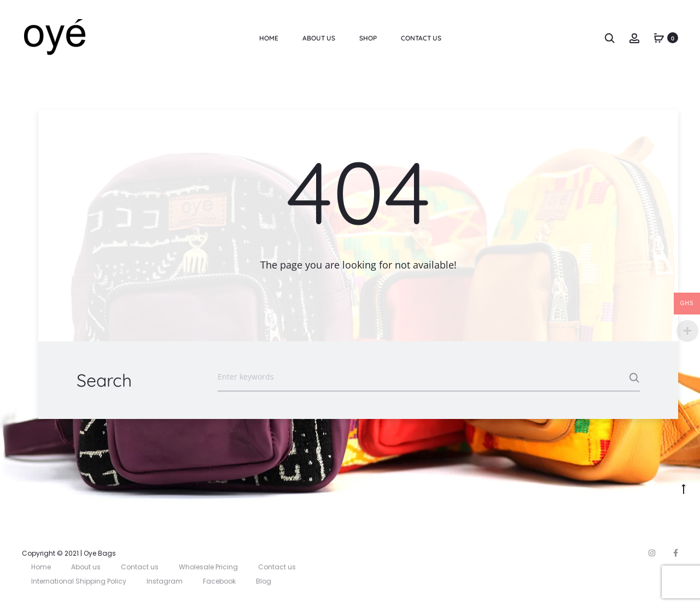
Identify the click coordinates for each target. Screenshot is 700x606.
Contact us (140, 567)
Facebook (219, 581)
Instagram (165, 581)
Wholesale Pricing (208, 567)
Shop (368, 38)
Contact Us (421, 38)
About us (319, 38)
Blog (264, 581)
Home (269, 38)
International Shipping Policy (79, 581)
